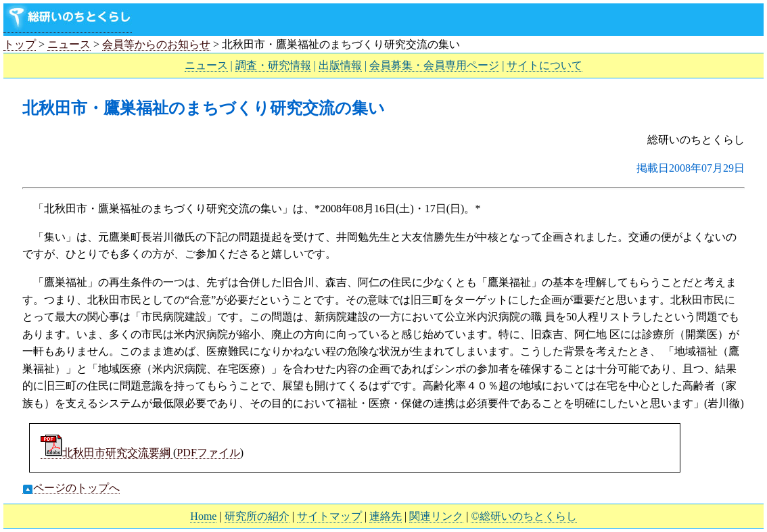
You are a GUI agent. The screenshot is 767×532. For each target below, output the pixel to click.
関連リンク (436, 516)
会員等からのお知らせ (156, 44)
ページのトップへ (71, 488)
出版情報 (340, 65)
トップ (20, 44)
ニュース (69, 44)
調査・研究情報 (273, 65)
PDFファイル (208, 453)
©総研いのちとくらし (524, 516)
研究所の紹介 (257, 516)
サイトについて (544, 65)
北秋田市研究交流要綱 (107, 453)
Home (203, 516)
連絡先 (386, 516)
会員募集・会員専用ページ (434, 65)
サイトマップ (329, 516)
